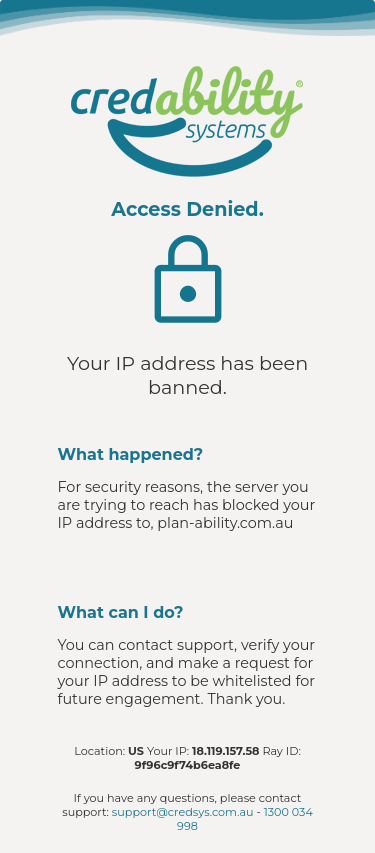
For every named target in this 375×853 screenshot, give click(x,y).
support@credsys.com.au (183, 812)
